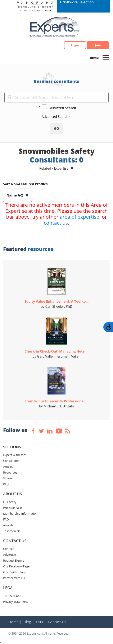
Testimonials (12, 531)
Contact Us (57, 622)
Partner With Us (14, 578)
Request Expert (13, 560)
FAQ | (41, 622)
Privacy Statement (15, 602)
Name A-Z (15, 195)
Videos (8, 478)
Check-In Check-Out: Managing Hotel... (56, 351)
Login (75, 45)
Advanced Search (55, 117)
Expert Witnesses (15, 455)
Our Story (10, 502)
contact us (56, 223)
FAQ (6, 519)
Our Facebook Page (16, 566)
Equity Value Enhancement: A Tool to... (57, 301)
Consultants (11, 461)
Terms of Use (12, 596)
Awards (8, 525)
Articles (8, 467)
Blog (6, 484)
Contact (8, 549)
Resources (10, 472)
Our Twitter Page (15, 572)
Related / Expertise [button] (54, 168)
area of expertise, (80, 217)
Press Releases (13, 508)
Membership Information (20, 514)
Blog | (29, 622)
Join (98, 45)
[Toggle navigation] (106, 57)
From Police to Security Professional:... (57, 401)
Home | (15, 622)
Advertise (10, 555)
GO (56, 129)
